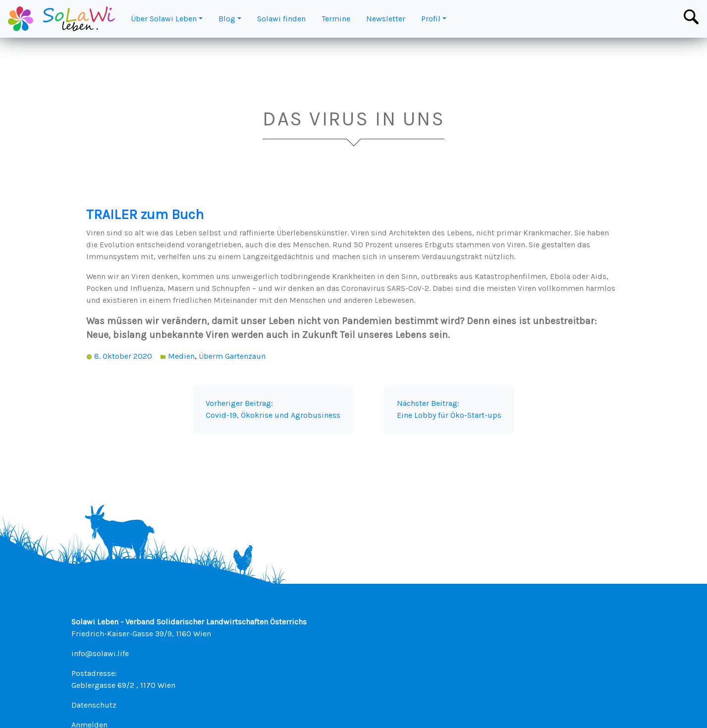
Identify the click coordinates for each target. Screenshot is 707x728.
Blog (227, 19)
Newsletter (386, 19)
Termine (336, 19)
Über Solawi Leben (164, 19)
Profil (431, 19)
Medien (181, 356)
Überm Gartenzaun (232, 356)
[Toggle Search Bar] (691, 17)
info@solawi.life (100, 653)
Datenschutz (94, 705)
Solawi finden (281, 19)
